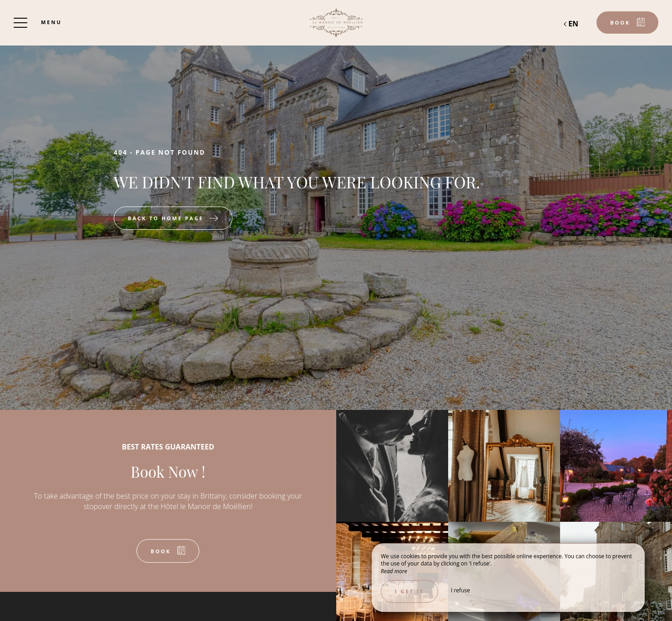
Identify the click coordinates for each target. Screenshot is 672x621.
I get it (409, 591)
